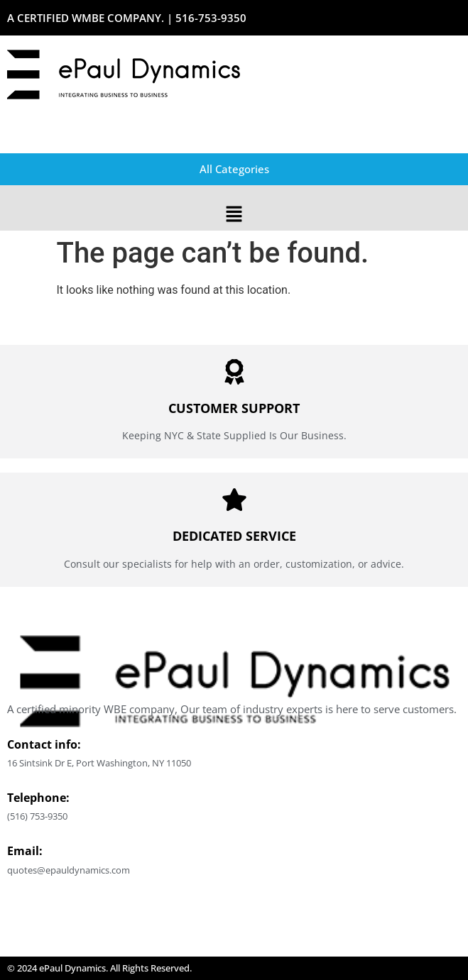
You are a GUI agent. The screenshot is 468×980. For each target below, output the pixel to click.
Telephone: (38, 798)
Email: (25, 851)
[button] (234, 215)
